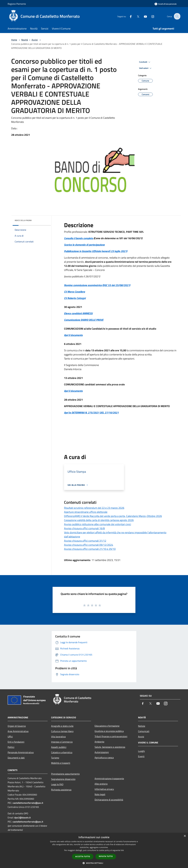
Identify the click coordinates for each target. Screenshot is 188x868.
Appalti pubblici (59, 747)
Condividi (145, 62)
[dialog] (94, 850)
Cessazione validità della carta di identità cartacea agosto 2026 (99, 520)
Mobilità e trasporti (61, 763)
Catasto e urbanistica (62, 752)
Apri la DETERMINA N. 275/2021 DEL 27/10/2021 (91, 413)
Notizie (142, 726)
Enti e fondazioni (16, 742)
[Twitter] (136, 16)
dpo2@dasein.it (22, 818)
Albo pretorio (101, 784)
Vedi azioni (146, 68)
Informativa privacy (104, 789)
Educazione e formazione (107, 726)
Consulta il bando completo (79, 238)
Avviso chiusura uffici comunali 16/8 (84, 528)
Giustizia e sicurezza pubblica (109, 731)
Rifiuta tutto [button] (106, 856)
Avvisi (35, 40)
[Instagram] (151, 16)
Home (14, 40)
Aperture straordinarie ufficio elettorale (86, 512)
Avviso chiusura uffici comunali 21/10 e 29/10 (90, 549)
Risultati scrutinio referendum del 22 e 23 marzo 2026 (94, 508)
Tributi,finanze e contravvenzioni (111, 736)
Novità (25, 40)
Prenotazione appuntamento (65, 774)
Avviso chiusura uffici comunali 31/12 (85, 541)
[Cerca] (177, 16)
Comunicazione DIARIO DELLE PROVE (84, 320)
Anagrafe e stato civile (62, 726)
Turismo (55, 758)
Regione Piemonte (17, 4)
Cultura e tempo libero (62, 731)
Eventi (141, 756)
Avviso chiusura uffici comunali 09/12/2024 (89, 545)
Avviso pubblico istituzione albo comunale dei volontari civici (98, 524)
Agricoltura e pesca (104, 758)
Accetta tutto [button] (83, 856)
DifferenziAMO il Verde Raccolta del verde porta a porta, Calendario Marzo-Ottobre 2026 (113, 516)
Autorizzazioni (102, 752)
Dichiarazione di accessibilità (109, 800)
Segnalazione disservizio (63, 779)
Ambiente (99, 742)
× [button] (185, 836)
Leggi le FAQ (57, 784)
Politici (11, 747)
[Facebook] (129, 16)
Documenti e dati (16, 758)
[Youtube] (143, 16)
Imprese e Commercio (62, 742)
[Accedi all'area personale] (166, 4)
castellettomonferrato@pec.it (28, 803)
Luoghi (141, 751)
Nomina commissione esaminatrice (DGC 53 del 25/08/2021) (97, 285)
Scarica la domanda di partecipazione (84, 245)
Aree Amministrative (18, 731)
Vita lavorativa (58, 737)
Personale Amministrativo (21, 752)
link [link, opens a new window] (122, 850)
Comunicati (144, 731)
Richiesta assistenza (61, 790)
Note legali (100, 794)
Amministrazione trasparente (109, 778)
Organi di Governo (17, 726)
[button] (94, 863)
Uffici (10, 737)
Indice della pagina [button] (23, 220)
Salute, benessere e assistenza (110, 747)
